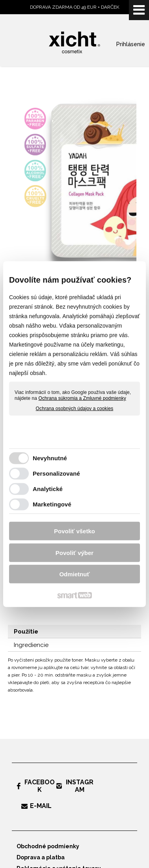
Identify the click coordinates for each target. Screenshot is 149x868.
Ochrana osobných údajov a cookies (75, 409)
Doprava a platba (41, 857)
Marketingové (52, 504)
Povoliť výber (74, 553)
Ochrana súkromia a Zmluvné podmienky (82, 398)
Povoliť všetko (74, 531)
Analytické (48, 489)
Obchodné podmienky (48, 846)
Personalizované (56, 473)
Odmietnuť (74, 574)
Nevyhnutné (50, 458)
